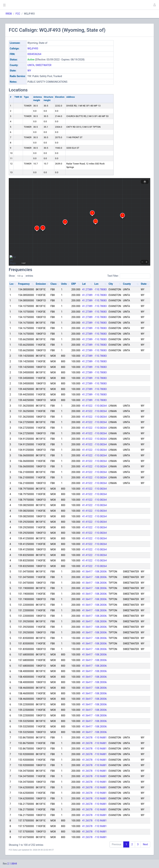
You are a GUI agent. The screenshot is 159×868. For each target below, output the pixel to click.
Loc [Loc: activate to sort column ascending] (12, 284)
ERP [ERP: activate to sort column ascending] (74, 284)
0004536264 (34, 54)
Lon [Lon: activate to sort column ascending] (96, 284)
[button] (154, 5)
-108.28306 (101, 572)
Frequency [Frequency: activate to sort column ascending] (24, 284)
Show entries (21, 276)
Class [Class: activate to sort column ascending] (53, 284)
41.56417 (87, 572)
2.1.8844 (12, 864)
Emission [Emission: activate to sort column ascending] (41, 284)
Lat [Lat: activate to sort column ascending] (84, 284)
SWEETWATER (44, 65)
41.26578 (87, 738)
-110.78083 (101, 289)
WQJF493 (33, 49)
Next (145, 844)
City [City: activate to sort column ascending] (111, 284)
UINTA (31, 65)
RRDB (9, 14)
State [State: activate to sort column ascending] (144, 284)
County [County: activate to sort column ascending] (127, 284)
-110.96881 (101, 738)
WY (29, 71)
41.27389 (87, 289)
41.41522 (87, 406)
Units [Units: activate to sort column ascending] (64, 284)
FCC (18, 14)
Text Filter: (129, 276)
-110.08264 (101, 406)
